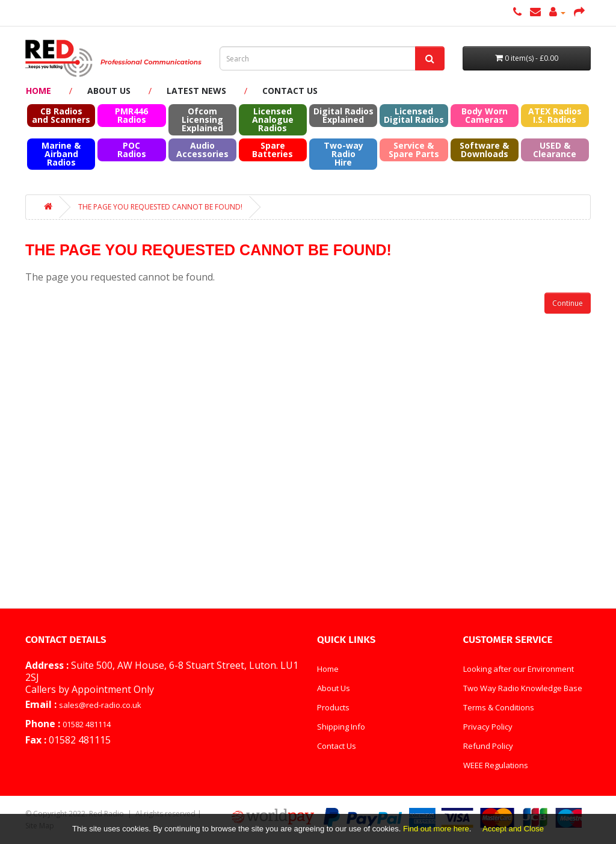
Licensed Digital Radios (414, 115)
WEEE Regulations (496, 765)
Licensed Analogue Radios (273, 119)
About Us (109, 91)
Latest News (196, 91)
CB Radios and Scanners (61, 115)
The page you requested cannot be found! (160, 207)
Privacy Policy (488, 727)
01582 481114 (87, 724)
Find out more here (436, 829)
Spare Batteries (273, 150)
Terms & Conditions (499, 707)
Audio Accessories (202, 150)
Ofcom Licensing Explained (202, 119)
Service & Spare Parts (414, 150)
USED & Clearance (555, 150)
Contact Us (290, 91)
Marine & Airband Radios (61, 154)
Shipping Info (341, 727)
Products (333, 707)
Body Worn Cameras (485, 115)
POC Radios (132, 150)
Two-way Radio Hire (343, 154)
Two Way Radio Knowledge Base (523, 688)
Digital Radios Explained (343, 115)
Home (38, 91)
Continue (568, 303)
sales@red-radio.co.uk (100, 705)
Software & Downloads (484, 150)
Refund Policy (488, 746)
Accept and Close (513, 829)
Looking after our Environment (519, 669)
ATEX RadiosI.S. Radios (555, 115)
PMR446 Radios (131, 115)
